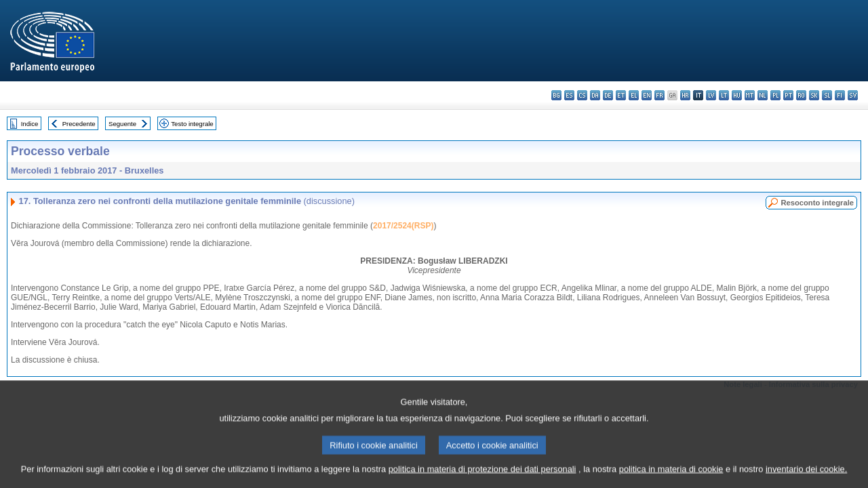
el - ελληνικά (634, 95)
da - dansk (595, 95)
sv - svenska (853, 95)
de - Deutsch (608, 95)
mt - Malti (750, 95)
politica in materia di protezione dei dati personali (482, 480)
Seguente (122, 124)
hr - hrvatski (685, 95)
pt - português (788, 95)
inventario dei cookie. (806, 480)
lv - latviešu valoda (711, 95)
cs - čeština (582, 95)
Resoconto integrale (817, 203)
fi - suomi (840, 95)
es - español (569, 95)
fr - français (659, 95)
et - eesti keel (621, 95)
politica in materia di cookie (671, 480)
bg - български (556, 95)
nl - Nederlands (763, 95)
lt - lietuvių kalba (724, 95)
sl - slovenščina (827, 95)
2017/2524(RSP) (403, 226)
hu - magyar (737, 95)
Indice (30, 124)
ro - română (801, 95)
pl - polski (775, 95)
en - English (647, 95)
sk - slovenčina (814, 95)
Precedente (79, 124)
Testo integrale (192, 124)
